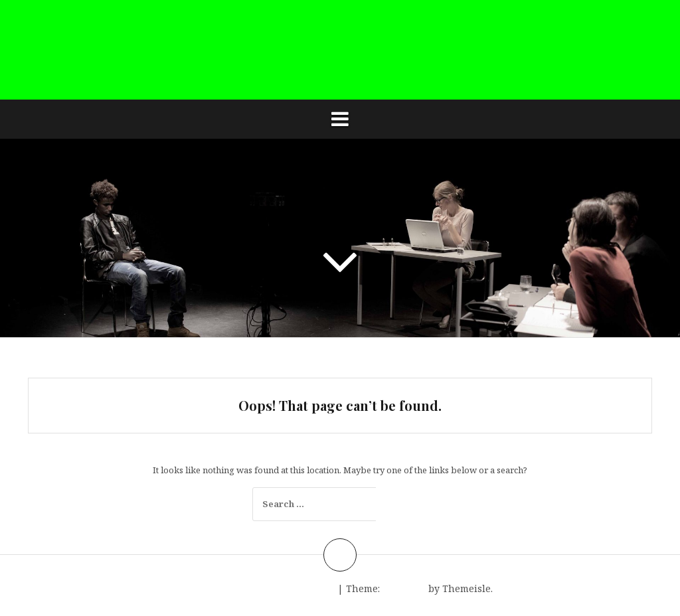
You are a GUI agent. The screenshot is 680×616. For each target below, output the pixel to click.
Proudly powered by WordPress (261, 588)
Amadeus (404, 588)
